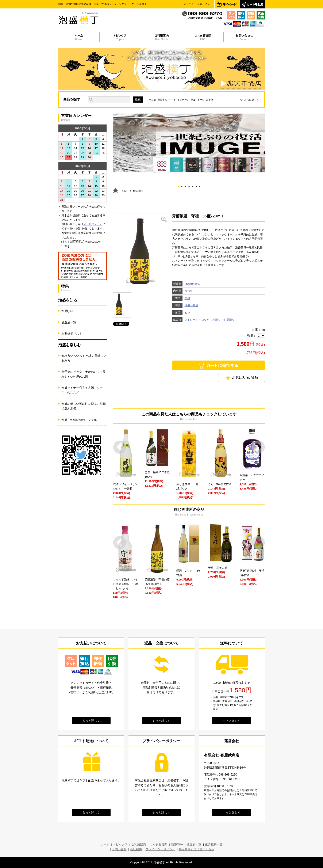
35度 (187, 298)
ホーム (105, 844)
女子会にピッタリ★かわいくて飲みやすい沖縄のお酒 (84, 374)
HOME (124, 191)
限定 (193, 100)
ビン (187, 313)
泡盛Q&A (68, 311)
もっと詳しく (91, 721)
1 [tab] (178, 186)
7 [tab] (200, 186)
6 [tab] (196, 186)
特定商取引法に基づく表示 (196, 849)
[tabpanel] (189, 143)
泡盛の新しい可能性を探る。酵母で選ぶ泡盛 (84, 406)
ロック (205, 320)
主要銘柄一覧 (214, 844)
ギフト (172, 100)
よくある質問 (158, 844)
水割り (217, 320)
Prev (120, 447)
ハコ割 (152, 100)
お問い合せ (119, 849)
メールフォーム (93, 224)
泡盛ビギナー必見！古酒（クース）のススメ (82, 390)
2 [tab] (182, 186)
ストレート (191, 320)
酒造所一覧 (69, 322)
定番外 (210, 100)
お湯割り (229, 320)
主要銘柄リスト (72, 334)
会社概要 (136, 849)
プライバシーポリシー (160, 849)
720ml (188, 291)
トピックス (120, 844)
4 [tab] (189, 186)
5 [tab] (193, 186)
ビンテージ (183, 100)
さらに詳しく (252, 100)
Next (258, 447)
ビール (201, 100)
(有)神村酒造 (192, 284)
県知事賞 (162, 100)
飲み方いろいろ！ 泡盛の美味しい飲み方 (84, 358)
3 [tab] (185, 186)
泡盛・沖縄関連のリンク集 (79, 420)
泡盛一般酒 (191, 305)
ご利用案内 (139, 844)
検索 (138, 99)
